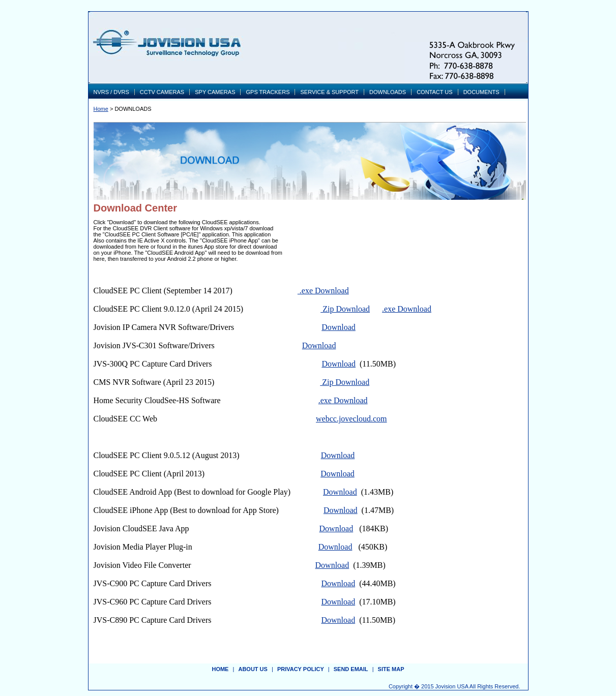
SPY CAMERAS (215, 92)
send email (351, 669)
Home (101, 109)
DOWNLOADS (388, 92)
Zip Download (345, 309)
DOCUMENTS (481, 92)
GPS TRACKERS (268, 92)
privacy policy (301, 669)
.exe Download (323, 291)
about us (253, 669)
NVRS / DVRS (111, 92)
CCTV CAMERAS (162, 92)
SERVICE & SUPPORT (329, 92)
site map (391, 669)
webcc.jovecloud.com (351, 419)
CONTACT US (435, 92)
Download (339, 327)
